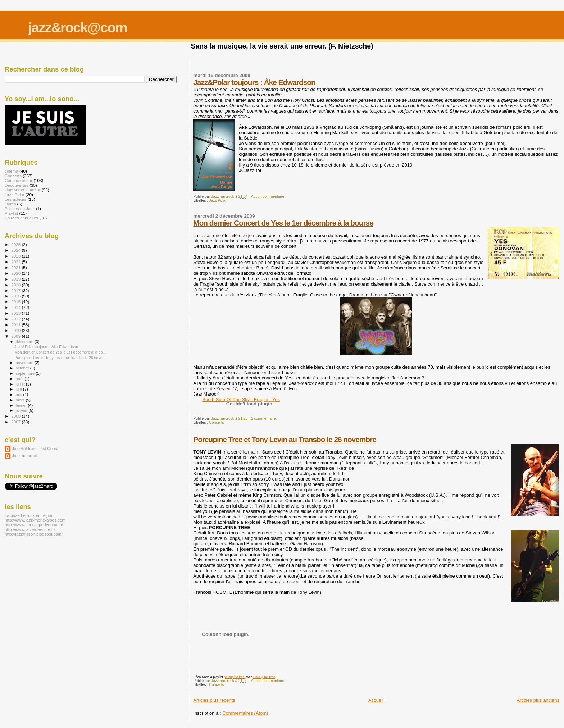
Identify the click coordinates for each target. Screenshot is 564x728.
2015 (16, 302)
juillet (21, 384)
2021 (16, 267)
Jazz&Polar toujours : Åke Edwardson (254, 82)
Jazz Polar (218, 201)
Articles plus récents (214, 700)
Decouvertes (17, 185)
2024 (16, 250)
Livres (10, 204)
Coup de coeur (19, 180)
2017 (16, 290)
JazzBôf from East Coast (35, 448)
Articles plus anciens (538, 700)
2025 (16, 244)
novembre (25, 363)
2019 (16, 279)
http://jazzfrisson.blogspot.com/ (34, 534)
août (20, 379)
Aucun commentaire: (269, 197)
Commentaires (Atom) (245, 713)
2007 (16, 422)
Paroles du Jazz (20, 208)
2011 (16, 325)
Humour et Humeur (23, 190)
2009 (16, 336)
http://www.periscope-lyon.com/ (34, 525)
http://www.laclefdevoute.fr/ (30, 529)
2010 (16, 330)
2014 (16, 307)
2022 (16, 262)
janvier (22, 410)
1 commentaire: (265, 418)
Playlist (11, 213)
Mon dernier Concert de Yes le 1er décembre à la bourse (283, 223)
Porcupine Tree (264, 677)
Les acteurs (16, 199)
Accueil (376, 700)
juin (19, 389)
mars (21, 400)
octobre (23, 368)
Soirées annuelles (21, 218)
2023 (16, 256)
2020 (16, 273)
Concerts (217, 422)
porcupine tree (235, 677)
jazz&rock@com (77, 28)
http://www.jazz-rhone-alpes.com (35, 520)
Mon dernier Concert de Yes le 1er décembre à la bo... (60, 352)
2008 (16, 416)
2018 (16, 285)
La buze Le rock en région (29, 515)
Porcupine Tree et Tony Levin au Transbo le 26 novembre (285, 439)
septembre (26, 373)
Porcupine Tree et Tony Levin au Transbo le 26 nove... (60, 358)
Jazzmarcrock (25, 456)
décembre (25, 342)
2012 (16, 319)
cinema (12, 171)
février (22, 405)
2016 (16, 296)
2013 (16, 313)
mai (20, 395)
